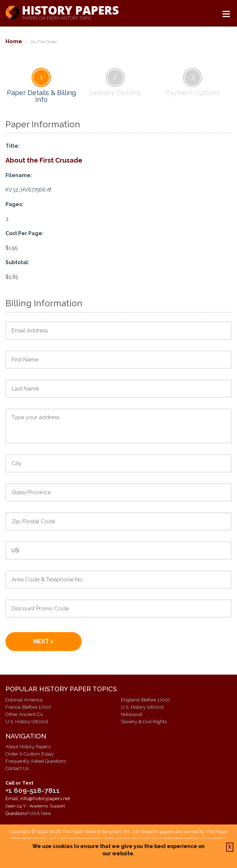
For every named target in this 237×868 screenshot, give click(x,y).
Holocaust (132, 714)
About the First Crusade (44, 160)
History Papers (62, 13)
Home (14, 41)
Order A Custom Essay (30, 754)
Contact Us (17, 768)
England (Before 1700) (145, 700)
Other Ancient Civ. (25, 714)
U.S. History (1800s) (27, 722)
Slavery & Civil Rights (144, 722)
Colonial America (24, 700)
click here (40, 813)
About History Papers (28, 747)
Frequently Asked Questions (36, 761)
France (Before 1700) (28, 707)
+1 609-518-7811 (33, 790)
